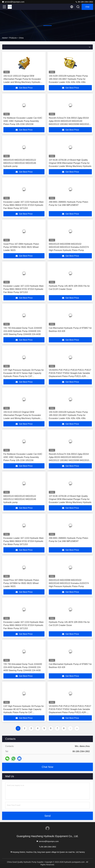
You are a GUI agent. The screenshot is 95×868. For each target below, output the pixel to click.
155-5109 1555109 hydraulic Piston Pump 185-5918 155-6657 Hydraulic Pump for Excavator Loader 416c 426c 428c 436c (68, 79)
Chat (87, 7)
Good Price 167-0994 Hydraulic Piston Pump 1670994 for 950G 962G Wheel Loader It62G (21, 247)
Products (13, 38)
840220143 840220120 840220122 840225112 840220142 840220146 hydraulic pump (20, 163)
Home (5, 38)
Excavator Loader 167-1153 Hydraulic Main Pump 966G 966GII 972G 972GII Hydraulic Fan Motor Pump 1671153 (24, 205)
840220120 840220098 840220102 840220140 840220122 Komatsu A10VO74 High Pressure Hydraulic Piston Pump (69, 247)
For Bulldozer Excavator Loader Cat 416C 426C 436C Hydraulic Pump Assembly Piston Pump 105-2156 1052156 (23, 121)
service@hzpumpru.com (13, 2)
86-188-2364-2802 (84, 2)
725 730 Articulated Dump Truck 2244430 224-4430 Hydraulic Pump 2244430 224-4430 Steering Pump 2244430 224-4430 (23, 331)
